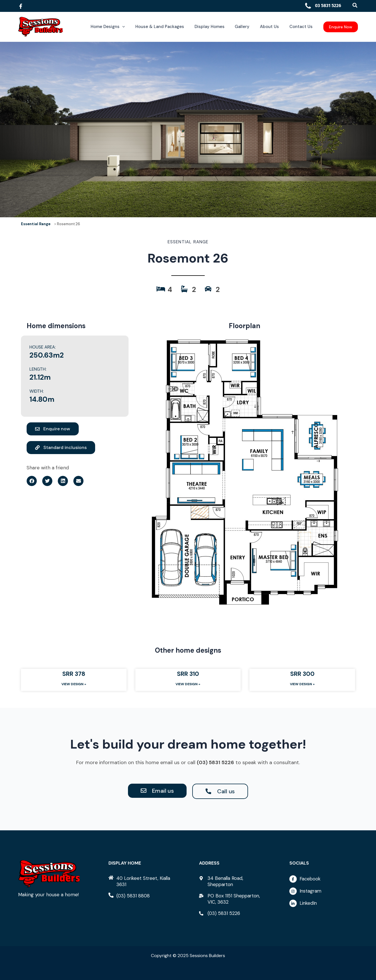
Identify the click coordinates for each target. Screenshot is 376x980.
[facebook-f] (324, 880)
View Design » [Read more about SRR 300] (302, 684)
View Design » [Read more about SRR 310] (188, 684)
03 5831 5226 (323, 6)
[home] (143, 881)
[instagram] (324, 893)
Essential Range (36, 224)
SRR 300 (302, 674)
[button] (355, 6)
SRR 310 (188, 674)
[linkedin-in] (324, 903)
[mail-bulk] (233, 899)
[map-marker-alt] (233, 881)
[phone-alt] (129, 896)
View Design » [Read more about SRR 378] (74, 684)
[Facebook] (21, 6)
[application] (133, 27)
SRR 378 (74, 674)
